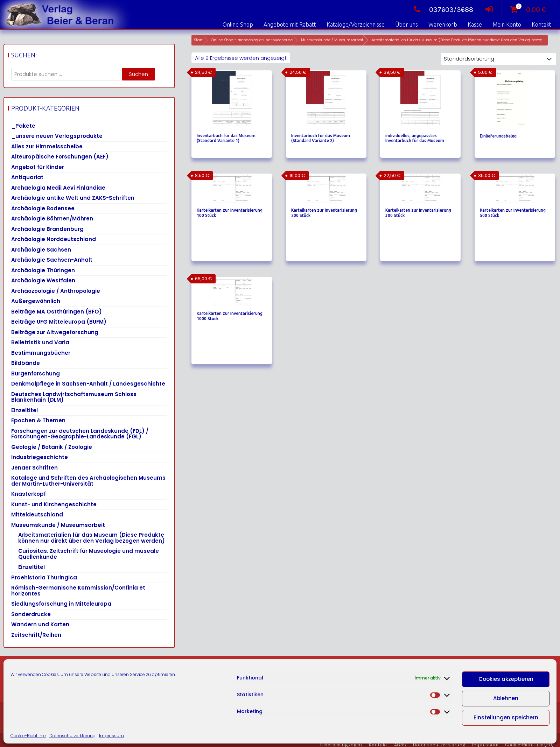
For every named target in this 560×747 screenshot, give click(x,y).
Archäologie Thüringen (43, 270)
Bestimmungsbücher (41, 353)
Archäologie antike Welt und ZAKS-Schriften (73, 198)
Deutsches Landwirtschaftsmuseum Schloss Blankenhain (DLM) (74, 397)
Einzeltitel (24, 410)
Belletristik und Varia (40, 342)
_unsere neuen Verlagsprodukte (57, 136)
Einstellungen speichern (506, 717)
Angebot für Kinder (38, 167)
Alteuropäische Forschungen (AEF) (60, 157)
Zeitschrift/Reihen (36, 635)
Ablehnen (506, 698)
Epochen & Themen (38, 420)
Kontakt (541, 24)
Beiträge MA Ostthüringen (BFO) (57, 312)
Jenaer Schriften (34, 468)
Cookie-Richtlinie (28, 736)
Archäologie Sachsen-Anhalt (52, 260)
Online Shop (238, 24)
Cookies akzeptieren (506, 679)
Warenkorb (443, 24)
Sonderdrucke (31, 614)
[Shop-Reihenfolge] (499, 59)
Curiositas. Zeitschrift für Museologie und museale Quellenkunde (89, 554)
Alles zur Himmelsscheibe (47, 146)
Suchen (138, 74)
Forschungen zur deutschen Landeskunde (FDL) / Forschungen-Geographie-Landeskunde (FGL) (80, 434)
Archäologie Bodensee (43, 208)
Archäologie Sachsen (41, 250)
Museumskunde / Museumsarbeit (332, 40)
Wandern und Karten (40, 624)
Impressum (111, 736)
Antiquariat (27, 177)
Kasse (475, 24)
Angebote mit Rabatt (290, 24)
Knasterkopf (29, 494)
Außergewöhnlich (36, 301)
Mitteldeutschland (37, 515)
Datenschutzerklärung (72, 736)
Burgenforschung (36, 373)
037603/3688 (442, 10)
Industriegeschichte (40, 457)
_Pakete (23, 126)
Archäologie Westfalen (43, 280)
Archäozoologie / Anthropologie (56, 291)
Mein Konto (507, 24)
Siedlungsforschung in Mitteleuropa (61, 604)
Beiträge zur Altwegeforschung (55, 332)
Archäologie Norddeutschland (54, 239)
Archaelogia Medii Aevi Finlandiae (58, 188)
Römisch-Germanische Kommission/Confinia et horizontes (78, 591)
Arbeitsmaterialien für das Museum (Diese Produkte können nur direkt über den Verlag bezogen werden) (92, 538)
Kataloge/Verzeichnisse (356, 24)
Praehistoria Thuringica (44, 577)
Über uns (407, 24)
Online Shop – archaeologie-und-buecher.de (252, 40)
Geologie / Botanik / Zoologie (52, 447)
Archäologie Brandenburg (47, 229)
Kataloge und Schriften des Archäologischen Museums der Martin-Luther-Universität (88, 481)
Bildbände (26, 363)
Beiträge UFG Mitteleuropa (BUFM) (59, 322)
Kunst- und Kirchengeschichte (54, 504)
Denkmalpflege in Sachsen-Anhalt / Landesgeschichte (88, 384)
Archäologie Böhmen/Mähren (52, 219)
